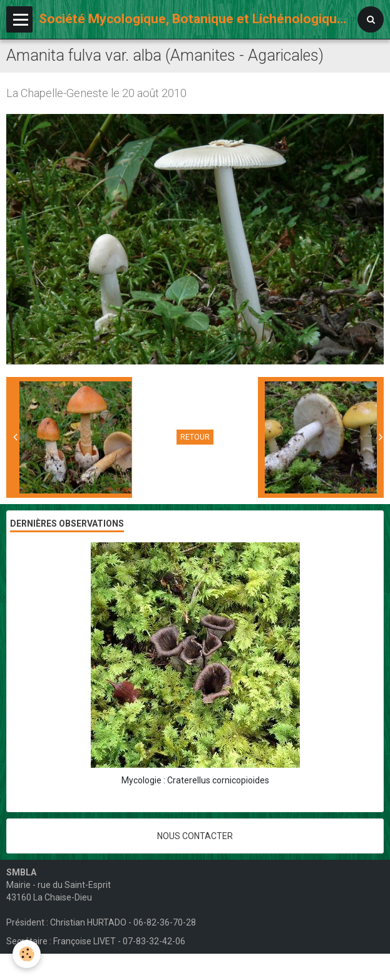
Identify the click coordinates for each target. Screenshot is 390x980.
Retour (195, 437)
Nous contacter (195, 836)
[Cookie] (27, 954)
